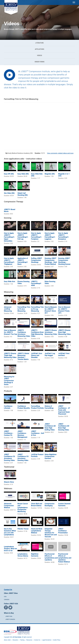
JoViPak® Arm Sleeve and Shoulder (37, 355)
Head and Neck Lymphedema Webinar (37, 531)
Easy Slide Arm (9, 281)
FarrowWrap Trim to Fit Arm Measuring (24, 309)
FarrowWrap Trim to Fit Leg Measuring (37, 309)
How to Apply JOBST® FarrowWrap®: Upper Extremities (9, 237)
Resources (29, 640)
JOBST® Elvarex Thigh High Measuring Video (10, 355)
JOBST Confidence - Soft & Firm (38, 433)
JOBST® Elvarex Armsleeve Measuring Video (51, 332)
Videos (40, 55)
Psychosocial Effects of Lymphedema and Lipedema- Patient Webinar (65, 558)
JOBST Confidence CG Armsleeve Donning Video (9, 457)
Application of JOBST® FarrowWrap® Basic (23, 261)
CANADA (7, 600)
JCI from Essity (17, 637)
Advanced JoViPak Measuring (8, 309)
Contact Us (8, 590)
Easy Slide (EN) (23, 174)
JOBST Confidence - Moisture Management (22, 434)
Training (22, 640)
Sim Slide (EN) (9, 193)
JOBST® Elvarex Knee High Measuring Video (64, 332)
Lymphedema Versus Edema (23, 555)
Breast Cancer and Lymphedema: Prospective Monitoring (23, 508)
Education (15, 640)
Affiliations (39, 49)
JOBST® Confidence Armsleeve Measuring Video (24, 333)
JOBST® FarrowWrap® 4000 (36, 283)
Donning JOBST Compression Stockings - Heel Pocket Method (51, 261)
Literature (39, 43)
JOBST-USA (9, 616)
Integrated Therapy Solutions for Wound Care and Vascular (51, 533)
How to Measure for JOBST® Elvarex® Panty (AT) (64, 310)
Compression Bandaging (50, 505)
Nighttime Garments (35, 555)
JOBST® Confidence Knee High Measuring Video (37, 333)
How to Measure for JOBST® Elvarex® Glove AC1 (51, 310)
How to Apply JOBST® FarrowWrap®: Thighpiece (9, 261)
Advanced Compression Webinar (9, 506)
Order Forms (39, 62)
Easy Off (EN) (9, 174)
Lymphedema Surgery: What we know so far (10, 549)
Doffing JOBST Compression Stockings (37, 260)
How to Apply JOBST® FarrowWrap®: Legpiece (50, 236)
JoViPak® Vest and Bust (64, 354)
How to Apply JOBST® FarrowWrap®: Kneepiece (64, 236)
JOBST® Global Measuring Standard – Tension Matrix (23, 356)
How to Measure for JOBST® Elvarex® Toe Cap (10, 332)
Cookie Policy (57, 640)
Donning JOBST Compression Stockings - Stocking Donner (64, 261)
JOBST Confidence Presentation (63, 531)
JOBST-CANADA (10, 619)
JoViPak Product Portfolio (37, 455)
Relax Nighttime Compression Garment (51, 456)
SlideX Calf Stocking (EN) (23, 194)
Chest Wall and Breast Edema (37, 505)
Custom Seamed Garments (64, 505)
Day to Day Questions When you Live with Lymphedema (10, 532)
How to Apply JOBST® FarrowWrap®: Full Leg (23, 236)
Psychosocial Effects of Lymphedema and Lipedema (51, 557)
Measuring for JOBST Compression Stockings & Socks (9, 381)
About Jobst (7, 640)
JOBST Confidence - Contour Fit (9, 433)
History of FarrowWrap (49, 407)
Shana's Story (9, 482)
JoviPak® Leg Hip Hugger (50, 354)
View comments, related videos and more (60, 153)
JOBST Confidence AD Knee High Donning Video (64, 427)
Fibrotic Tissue (23, 529)
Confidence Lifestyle (8, 407)
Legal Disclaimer (47, 640)
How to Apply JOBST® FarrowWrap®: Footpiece (36, 236)
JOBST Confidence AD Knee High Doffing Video (50, 427)
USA (5, 597)
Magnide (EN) (50, 174)
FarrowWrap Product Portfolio (37, 407)
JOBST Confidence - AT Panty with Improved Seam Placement (64, 410)
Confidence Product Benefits (24, 407)
